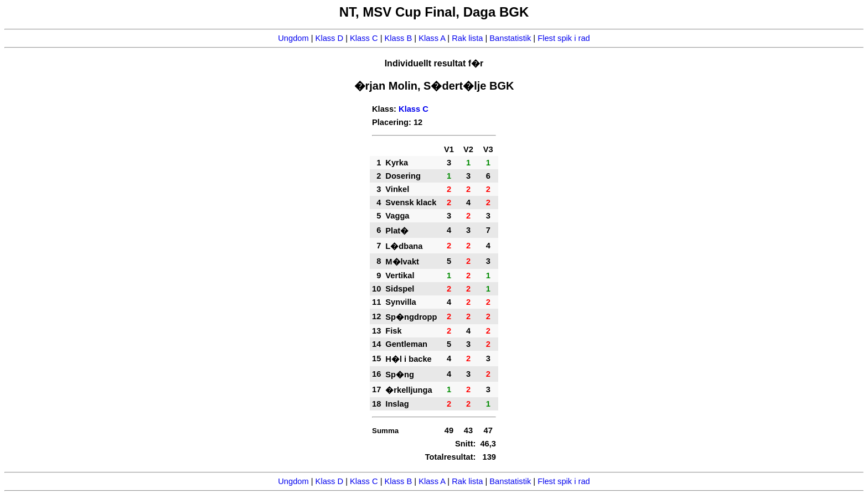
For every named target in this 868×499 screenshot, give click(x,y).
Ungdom (293, 38)
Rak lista (467, 38)
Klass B (399, 38)
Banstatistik (510, 38)
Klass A (432, 38)
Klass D (330, 38)
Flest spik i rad (564, 38)
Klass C (364, 38)
